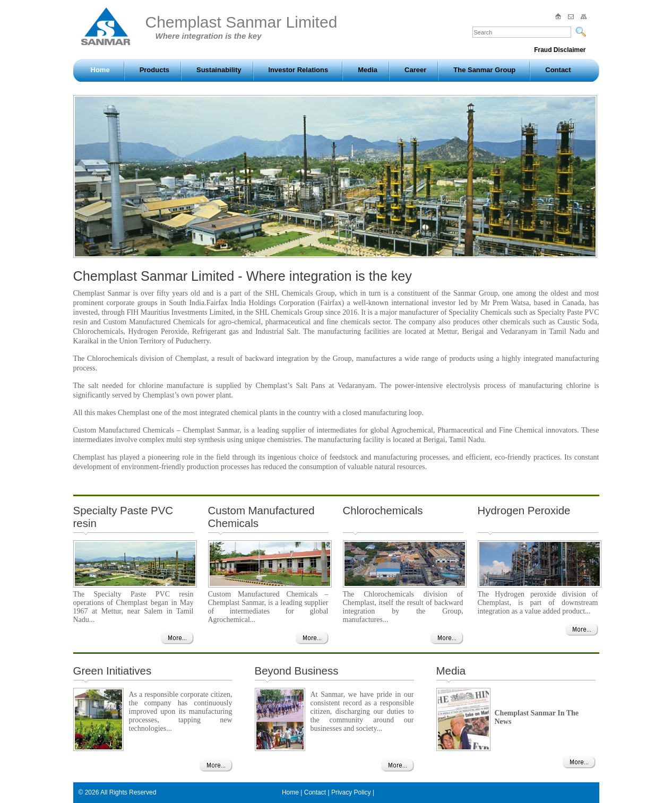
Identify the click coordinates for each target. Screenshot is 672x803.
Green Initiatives (113, 671)
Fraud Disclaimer (560, 50)
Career (415, 70)
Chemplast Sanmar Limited (242, 27)
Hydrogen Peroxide (524, 510)
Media (368, 70)
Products (154, 70)
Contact (558, 70)
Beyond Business (297, 671)
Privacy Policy (351, 792)
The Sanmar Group (484, 70)
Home (100, 70)
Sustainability (219, 70)
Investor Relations (299, 70)
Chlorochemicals (383, 510)
